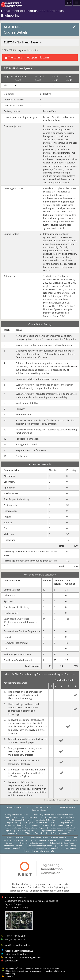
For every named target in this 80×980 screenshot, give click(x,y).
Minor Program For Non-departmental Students (54, 815)
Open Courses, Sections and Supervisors (22, 817)
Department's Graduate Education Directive (48, 838)
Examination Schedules (45, 820)
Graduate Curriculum (14, 838)
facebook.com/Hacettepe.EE (19, 951)
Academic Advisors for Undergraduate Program (52, 825)
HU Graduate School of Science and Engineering (50, 850)
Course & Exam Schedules (42, 807)
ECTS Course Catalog (33, 833)
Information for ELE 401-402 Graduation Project (25, 828)
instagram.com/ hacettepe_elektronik (24, 957)
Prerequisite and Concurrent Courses (39, 823)
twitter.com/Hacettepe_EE (18, 954)
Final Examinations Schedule (32, 843)
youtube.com (12, 961)
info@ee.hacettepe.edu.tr (18, 945)
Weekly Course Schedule (19, 820)
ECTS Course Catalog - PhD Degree (43, 848)
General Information (16, 807)
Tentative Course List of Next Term (60, 817)
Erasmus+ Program (26, 830)
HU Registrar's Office (60, 833)
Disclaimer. (9, 976)
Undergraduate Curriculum (17, 815)
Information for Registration (41, 846)
